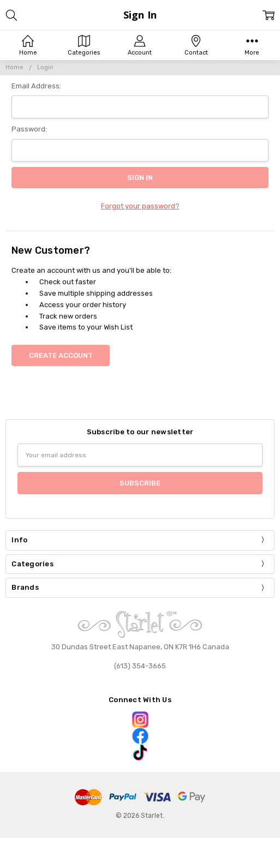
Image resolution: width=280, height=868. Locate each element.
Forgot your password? (140, 206)
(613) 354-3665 (140, 666)
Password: (29, 129)
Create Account (61, 355)
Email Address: (36, 86)
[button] (140, 720)
